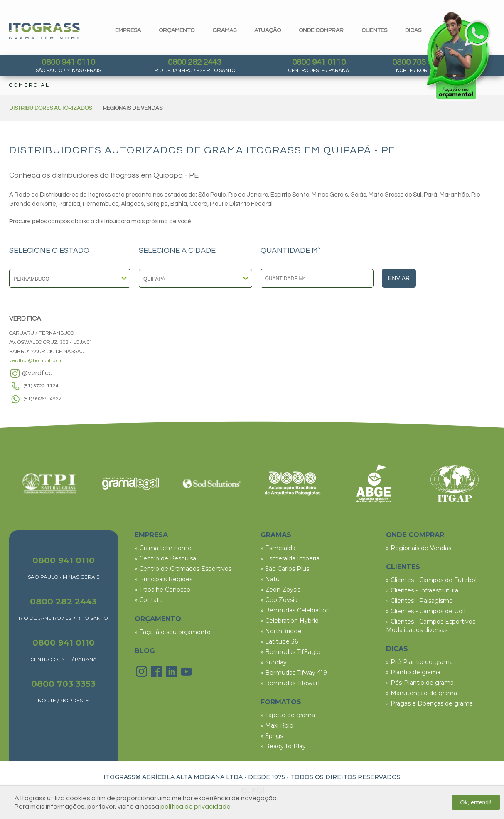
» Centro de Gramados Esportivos (183, 569)
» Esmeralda (278, 548)
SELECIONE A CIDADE (177, 251)
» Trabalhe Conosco (162, 590)
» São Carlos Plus (285, 569)
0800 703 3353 (63, 684)
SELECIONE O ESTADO (49, 251)
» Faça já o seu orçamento (173, 632)
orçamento (177, 30)
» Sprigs (272, 736)
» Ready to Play (283, 746)
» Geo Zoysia (279, 600)
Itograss (44, 31)
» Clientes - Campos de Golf (426, 611)
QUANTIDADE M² (291, 251)
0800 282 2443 (195, 62)
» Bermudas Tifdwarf (290, 683)
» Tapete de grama (288, 715)
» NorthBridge (281, 631)
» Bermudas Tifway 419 (294, 673)
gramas (224, 30)
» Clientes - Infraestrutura (422, 590)
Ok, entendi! (476, 802)
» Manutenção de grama (422, 693)
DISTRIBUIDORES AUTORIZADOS (50, 108)
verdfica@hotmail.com (35, 361)
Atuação (268, 30)
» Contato (149, 600)
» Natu (270, 579)
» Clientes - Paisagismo (419, 601)
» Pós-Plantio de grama (420, 683)
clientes (374, 30)
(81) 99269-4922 (43, 399)
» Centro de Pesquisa (165, 558)
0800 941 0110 (68, 62)
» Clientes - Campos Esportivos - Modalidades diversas (433, 626)
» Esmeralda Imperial (291, 558)
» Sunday (274, 662)
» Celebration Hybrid (290, 621)
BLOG (145, 651)
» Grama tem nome (163, 548)
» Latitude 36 (279, 641)
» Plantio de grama (413, 672)
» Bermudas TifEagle (290, 652)
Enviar (399, 278)
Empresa (128, 30)
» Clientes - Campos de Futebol (431, 580)
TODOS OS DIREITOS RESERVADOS (345, 777)
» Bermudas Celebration (295, 610)
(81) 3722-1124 (41, 386)
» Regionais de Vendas (419, 548)
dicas (413, 30)
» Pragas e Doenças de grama (429, 703)
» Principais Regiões (163, 579)
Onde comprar (321, 30)
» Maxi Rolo (277, 725)
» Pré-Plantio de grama (419, 662)
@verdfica (31, 373)
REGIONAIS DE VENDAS (133, 108)
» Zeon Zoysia (281, 590)
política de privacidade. (196, 807)
